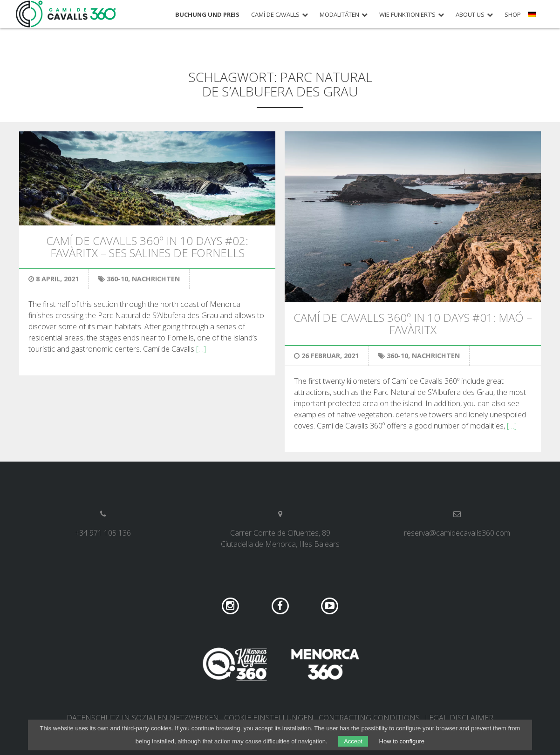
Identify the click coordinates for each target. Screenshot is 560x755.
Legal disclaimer (459, 718)
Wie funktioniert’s (407, 15)
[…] (201, 349)
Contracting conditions (369, 718)
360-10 (117, 279)
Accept (353, 741)
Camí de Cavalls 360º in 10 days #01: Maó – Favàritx (413, 323)
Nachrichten (156, 279)
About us (470, 15)
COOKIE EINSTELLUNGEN (269, 718)
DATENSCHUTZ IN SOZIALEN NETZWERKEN (143, 718)
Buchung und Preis (207, 15)
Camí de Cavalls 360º (66, 14)
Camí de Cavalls (275, 15)
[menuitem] (533, 18)
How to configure (402, 741)
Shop (513, 15)
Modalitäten (339, 15)
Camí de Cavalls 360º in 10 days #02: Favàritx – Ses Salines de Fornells (147, 247)
